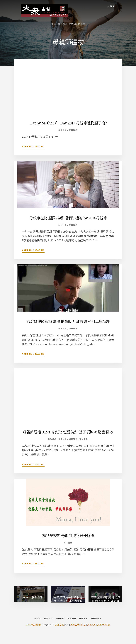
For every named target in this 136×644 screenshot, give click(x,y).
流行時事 (63, 225)
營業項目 (63, 443)
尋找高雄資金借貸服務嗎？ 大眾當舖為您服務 (68, 603)
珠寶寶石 (73, 443)
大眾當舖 (59, 635)
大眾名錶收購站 (78, 635)
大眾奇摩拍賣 (104, 635)
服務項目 (63, 130)
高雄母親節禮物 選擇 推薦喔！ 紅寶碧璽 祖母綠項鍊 (68, 321)
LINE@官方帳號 (34, 635)
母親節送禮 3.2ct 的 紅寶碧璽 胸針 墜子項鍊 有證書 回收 (68, 434)
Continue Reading (33, 147)
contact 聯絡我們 (31, 602)
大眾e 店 (92, 635)
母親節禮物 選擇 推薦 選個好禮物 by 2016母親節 (68, 218)
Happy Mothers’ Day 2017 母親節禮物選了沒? (68, 123)
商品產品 (52, 443)
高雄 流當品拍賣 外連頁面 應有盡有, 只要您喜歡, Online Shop (105, 604)
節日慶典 (73, 130)
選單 (112, 6)
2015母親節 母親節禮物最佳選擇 (68, 540)
